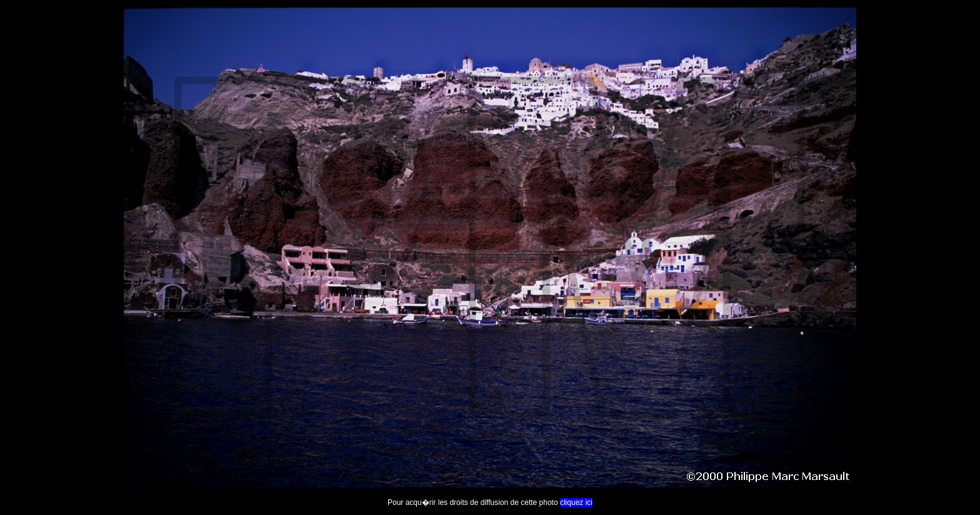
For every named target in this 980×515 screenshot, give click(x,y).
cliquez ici (576, 502)
